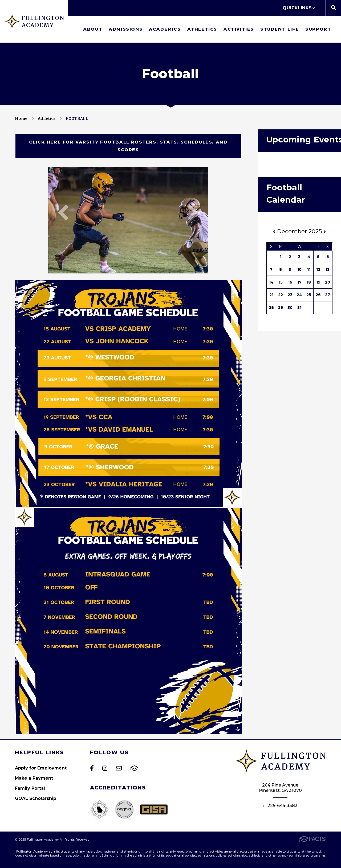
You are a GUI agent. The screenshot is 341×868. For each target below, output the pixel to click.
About (93, 29)
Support (318, 29)
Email (119, 768)
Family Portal (30, 788)
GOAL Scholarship (36, 798)
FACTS (134, 768)
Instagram (105, 768)
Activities (239, 29)
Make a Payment (34, 778)
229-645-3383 (283, 806)
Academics (165, 29)
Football (77, 118)
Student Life (280, 29)
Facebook (92, 768)
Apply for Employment (41, 768)
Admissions (126, 29)
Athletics (202, 29)
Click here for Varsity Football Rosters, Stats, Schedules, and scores (128, 146)
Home (21, 118)
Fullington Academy (34, 21)
